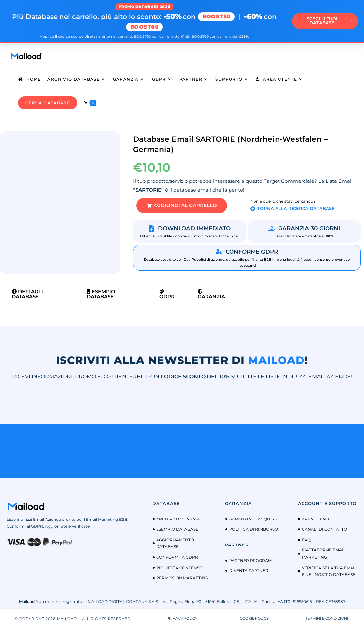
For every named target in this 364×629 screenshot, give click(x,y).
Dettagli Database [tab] (27, 294)
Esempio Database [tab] (101, 294)
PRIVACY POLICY (182, 619)
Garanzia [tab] (211, 295)
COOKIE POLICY (254, 619)
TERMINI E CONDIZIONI (327, 619)
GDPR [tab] (167, 295)
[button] (182, 206)
